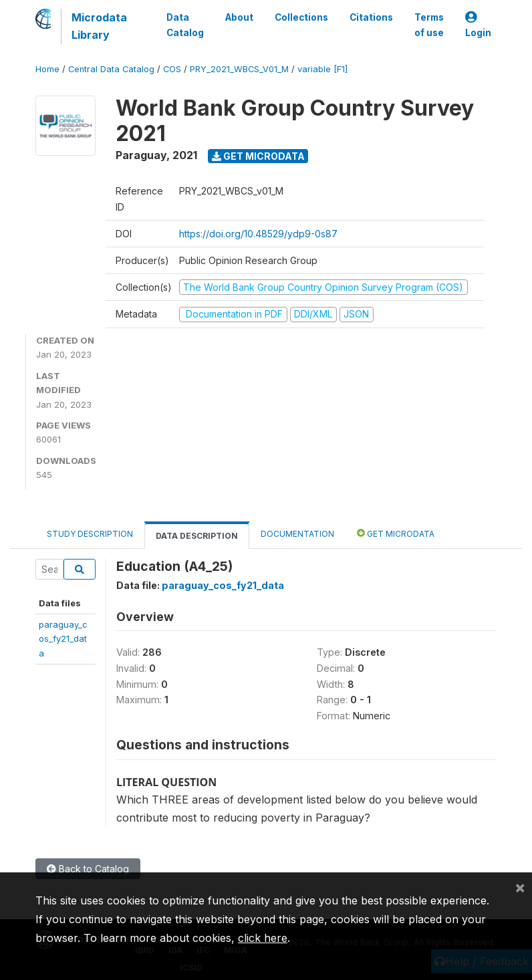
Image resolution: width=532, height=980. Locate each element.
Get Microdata (258, 156)
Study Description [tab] (90, 534)
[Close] (520, 887)
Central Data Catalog (111, 69)
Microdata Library (99, 26)
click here (263, 938)
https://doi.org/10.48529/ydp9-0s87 (258, 234)
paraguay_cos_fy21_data (63, 639)
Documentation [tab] (297, 534)
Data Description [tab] (197, 536)
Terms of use (429, 25)
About (239, 17)
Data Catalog (185, 25)
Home (47, 69)
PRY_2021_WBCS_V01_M (239, 69)
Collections (301, 17)
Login (478, 25)
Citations (371, 17)
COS (172, 69)
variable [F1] (322, 69)
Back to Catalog (88, 869)
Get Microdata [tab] (396, 533)
